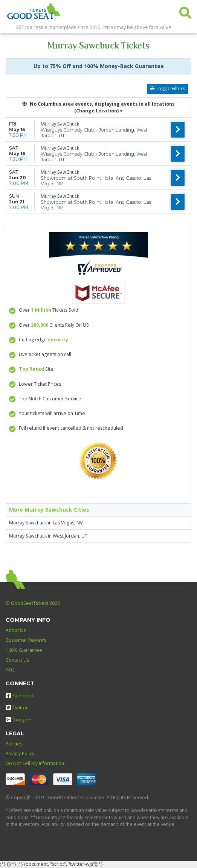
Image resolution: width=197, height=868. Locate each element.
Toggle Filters (167, 89)
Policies (14, 744)
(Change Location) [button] (98, 111)
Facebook (20, 696)
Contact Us (17, 660)
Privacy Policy (20, 754)
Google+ (18, 720)
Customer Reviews (26, 640)
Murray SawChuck (60, 124)
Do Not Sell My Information (35, 763)
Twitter (17, 708)
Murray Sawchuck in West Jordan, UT (48, 536)
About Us (16, 630)
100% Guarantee (24, 650)
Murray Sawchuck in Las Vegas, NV (46, 523)
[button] (185, 11)
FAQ (10, 670)
